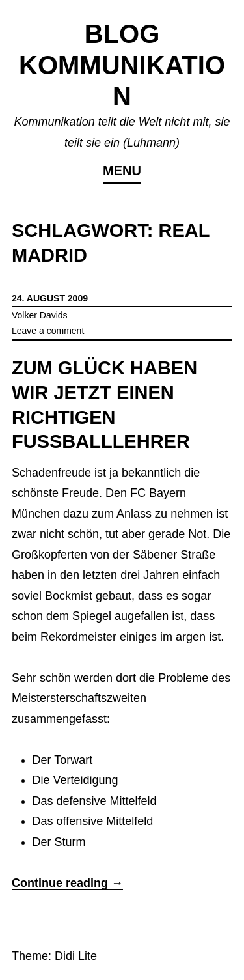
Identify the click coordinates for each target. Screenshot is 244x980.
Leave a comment (48, 331)
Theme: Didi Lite (54, 956)
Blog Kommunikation (122, 65)
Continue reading (67, 883)
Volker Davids (40, 315)
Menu (122, 171)
